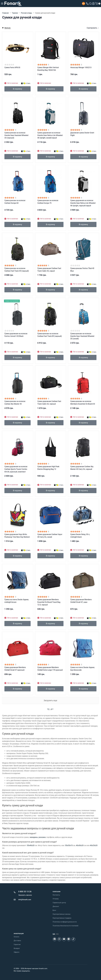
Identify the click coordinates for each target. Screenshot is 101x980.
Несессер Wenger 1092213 (81, 67)
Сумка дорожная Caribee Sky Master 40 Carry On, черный (82, 468)
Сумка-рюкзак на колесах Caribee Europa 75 (48, 202)
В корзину (18, 89)
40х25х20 (94, 845)
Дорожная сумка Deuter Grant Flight (82, 134)
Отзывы (56, 899)
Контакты (56, 895)
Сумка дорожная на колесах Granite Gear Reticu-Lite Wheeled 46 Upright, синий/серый (50, 135)
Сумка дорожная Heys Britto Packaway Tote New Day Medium (17, 536)
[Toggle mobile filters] (6, 28)
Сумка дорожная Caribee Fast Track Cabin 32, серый (49, 270)
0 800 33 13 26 (25, 892)
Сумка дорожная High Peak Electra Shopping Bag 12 (48, 468)
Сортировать (92, 28)
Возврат (17, 948)
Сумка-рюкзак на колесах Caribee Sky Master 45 (15, 403)
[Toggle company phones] (87, 4)
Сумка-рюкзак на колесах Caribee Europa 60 (15, 202)
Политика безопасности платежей (65, 926)
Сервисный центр (59, 903)
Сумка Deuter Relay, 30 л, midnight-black (80, 536)
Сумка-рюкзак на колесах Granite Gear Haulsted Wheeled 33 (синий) (82, 336)
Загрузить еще (50, 700)
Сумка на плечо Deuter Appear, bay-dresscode (82, 669)
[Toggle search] (90, 4)
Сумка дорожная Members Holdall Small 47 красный (15, 669)
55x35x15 (69, 845)
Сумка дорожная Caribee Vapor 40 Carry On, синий (50, 536)
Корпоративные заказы (62, 914)
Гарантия (17, 944)
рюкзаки (42, 837)
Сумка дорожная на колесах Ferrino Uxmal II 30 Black (16, 335)
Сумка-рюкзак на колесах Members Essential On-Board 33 (83, 403)
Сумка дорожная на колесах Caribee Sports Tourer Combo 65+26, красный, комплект (16, 469)
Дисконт (56, 906)
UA (54, 934)
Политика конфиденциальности (65, 922)
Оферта (16, 952)
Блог (54, 910)
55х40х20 (31, 845)
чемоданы (34, 837)
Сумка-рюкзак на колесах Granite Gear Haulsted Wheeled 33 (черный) (16, 135)
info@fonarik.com (25, 900)
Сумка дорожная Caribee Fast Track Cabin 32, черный (49, 403)
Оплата (16, 937)
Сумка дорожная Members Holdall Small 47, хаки (81, 601)
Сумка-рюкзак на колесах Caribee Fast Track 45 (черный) (17, 270)
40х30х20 (80, 845)
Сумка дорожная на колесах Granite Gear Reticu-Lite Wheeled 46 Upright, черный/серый (83, 203)
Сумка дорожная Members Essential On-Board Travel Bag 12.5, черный (49, 602)
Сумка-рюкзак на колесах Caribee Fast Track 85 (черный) (50, 335)
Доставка (17, 941)
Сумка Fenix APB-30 (12, 67)
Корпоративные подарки (62, 918)
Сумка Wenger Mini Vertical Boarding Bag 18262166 (48, 69)
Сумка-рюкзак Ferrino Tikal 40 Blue (82, 270)
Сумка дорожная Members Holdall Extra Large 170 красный (50, 669)
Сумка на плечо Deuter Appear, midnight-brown (17, 601)
